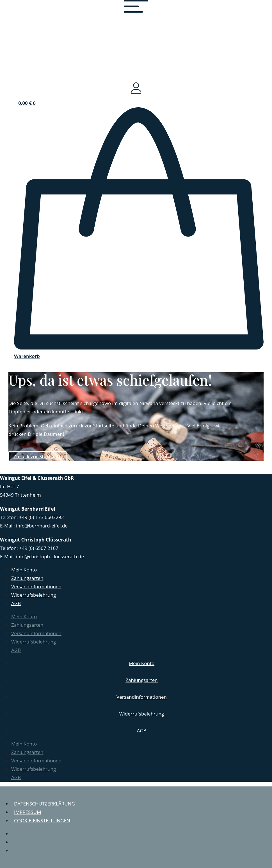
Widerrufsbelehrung (34, 595)
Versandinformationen (36, 586)
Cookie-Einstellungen (42, 820)
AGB (16, 603)
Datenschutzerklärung (44, 804)
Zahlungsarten (27, 578)
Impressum (28, 812)
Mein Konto (24, 570)
